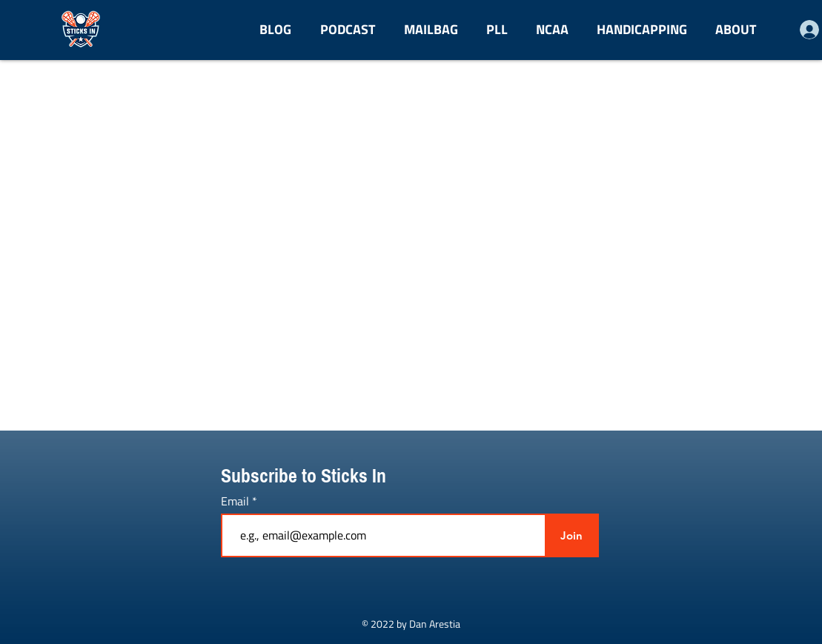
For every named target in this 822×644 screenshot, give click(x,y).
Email (236, 501)
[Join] (572, 535)
